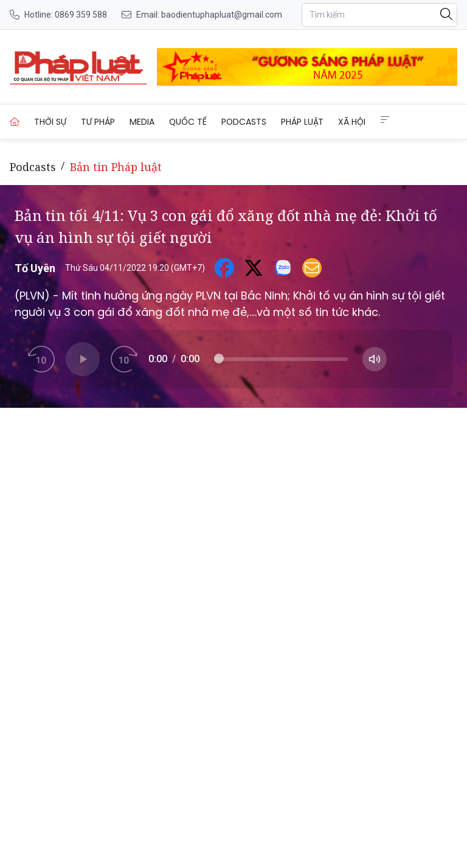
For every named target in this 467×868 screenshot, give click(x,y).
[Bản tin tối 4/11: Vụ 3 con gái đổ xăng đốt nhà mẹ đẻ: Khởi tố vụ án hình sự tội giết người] (78, 67)
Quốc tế (188, 122)
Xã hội (352, 122)
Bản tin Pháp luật (116, 167)
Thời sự (50, 122)
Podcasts (244, 122)
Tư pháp (98, 122)
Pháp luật (302, 122)
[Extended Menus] (385, 120)
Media (142, 122)
